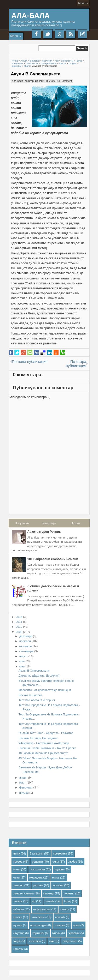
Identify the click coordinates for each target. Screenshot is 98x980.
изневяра (35, 941)
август (24, 656)
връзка (18, 917)
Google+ (59, 34)
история (58, 885)
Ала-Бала (31, 16)
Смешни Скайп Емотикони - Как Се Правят (47, 748)
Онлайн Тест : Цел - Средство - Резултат (46, 733)
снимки (18, 901)
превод (18, 862)
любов (73, 862)
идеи (76, 925)
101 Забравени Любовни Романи (53, 559)
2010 (19, 627)
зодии (17, 941)
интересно (39, 917)
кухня (17, 869)
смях (56, 862)
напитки (18, 949)
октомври (26, 646)
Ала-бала (18, 81)
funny (68, 901)
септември (26, 651)
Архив (76, 523)
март (23, 782)
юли (22, 661)
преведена (60, 853)
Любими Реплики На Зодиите (38, 738)
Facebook (36, 34)
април (23, 778)
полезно (69, 893)
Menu (82, 3)
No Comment (64, 81)
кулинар (49, 893)
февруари (26, 787)
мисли (56, 933)
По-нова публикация (30, 362)
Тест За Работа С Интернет (37, 700)
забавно (18, 909)
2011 (19, 622)
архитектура (39, 925)
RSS (71, 34)
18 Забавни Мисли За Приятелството (43, 753)
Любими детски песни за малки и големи (53, 588)
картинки (38, 933)
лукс (52, 941)
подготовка (70, 941)
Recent (82, 34)
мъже (56, 877)
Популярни (22, 523)
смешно (18, 885)
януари (24, 793)
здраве (59, 869)
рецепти (37, 862)
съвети (65, 909)
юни (22, 666)
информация (42, 909)
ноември (25, 641)
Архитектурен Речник (44, 532)
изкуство (19, 933)
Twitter (48, 34)
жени (16, 877)
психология (37, 869)
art (34, 901)
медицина (36, 877)
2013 (19, 617)
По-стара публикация (76, 364)
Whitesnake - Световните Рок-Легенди (44, 743)
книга (17, 853)
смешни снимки (24, 893)
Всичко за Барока (30, 695)
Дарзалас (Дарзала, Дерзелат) (39, 676)
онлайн (50, 901)
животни (74, 933)
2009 (19, 632)
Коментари (49, 523)
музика (18, 925)
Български (36, 853)
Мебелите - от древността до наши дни (45, 690)
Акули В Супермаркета (36, 74)
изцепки (60, 925)
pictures (38, 885)
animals (60, 917)
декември (26, 636)
